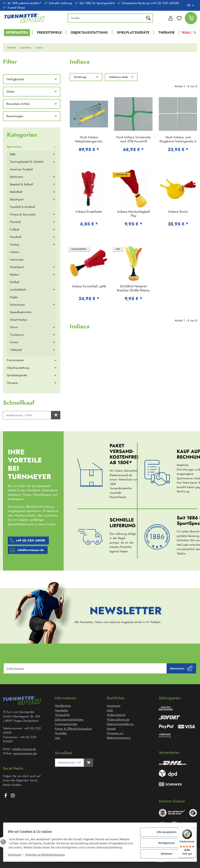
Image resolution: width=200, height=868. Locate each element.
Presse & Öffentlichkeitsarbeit (73, 729)
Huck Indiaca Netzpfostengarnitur (89, 139)
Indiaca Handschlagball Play (133, 214)
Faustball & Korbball (22, 207)
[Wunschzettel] (179, 18)
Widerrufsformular (118, 720)
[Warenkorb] (191, 18)
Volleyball (16, 350)
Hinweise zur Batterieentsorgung (47, 856)
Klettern (15, 275)
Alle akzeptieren (165, 832)
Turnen (14, 342)
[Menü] (194, 830)
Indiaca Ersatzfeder (89, 212)
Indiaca (14, 252)
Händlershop (63, 706)
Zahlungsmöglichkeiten (69, 720)
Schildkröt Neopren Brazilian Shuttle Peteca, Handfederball (133, 288)
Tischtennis (17, 335)
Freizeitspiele (15, 360)
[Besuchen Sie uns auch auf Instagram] (13, 796)
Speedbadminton (21, 312)
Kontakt (111, 729)
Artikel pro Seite (118, 77)
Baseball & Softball (21, 184)
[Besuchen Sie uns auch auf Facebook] (6, 796)
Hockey (15, 245)
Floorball (15, 222)
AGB (110, 710)
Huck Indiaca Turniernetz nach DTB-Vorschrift (133, 139)
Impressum (16, 856)
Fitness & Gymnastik (23, 214)
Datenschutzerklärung (120, 724)
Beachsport (17, 199)
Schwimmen (17, 305)
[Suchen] (107, 18)
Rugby (14, 297)
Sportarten (14, 147)
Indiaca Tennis (178, 212)
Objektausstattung (18, 368)
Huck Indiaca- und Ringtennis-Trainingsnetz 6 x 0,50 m (178, 139)
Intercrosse (17, 260)
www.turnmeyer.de (25, 753)
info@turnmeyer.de (31, 550)
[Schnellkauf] (27, 415)
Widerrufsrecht (116, 715)
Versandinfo (62, 715)
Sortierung (80, 77)
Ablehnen (165, 853)
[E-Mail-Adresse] (85, 668)
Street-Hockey (19, 320)
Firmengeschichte (66, 724)
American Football (21, 169)
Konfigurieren (165, 842)
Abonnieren (181, 668)
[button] (170, 18)
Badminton (17, 177)
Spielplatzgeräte (17, 375)
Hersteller (61, 733)
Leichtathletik (18, 290)
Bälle (13, 154)
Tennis (14, 327)
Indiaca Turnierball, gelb (89, 286)
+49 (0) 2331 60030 (30, 540)
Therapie (12, 383)
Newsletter (62, 710)
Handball (16, 237)
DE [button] (189, 5)
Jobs (58, 738)
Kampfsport (17, 267)
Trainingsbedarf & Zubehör (27, 162)
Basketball (16, 192)
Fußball (14, 230)
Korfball (15, 282)
